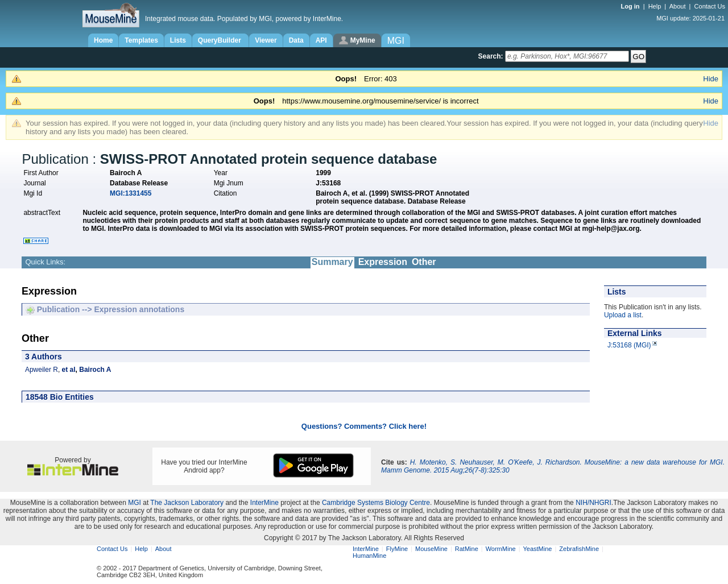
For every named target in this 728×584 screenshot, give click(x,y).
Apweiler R (42, 370)
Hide (711, 79)
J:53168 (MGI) (629, 345)
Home (103, 40)
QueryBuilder (220, 40)
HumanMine (369, 556)
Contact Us (710, 6)
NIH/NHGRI (593, 503)
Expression (383, 262)
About (678, 6)
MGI (135, 503)
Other (424, 262)
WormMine (501, 549)
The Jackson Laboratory (187, 503)
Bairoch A (95, 370)
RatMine (467, 549)
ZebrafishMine (579, 549)
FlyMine (397, 549)
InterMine (264, 503)
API (321, 40)
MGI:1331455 (131, 193)
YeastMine (537, 549)
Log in (631, 6)
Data (296, 40)
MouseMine (431, 549)
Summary (332, 262)
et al (69, 370)
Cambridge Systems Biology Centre (376, 503)
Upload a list (623, 315)
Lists (178, 40)
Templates (141, 40)
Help (655, 6)
